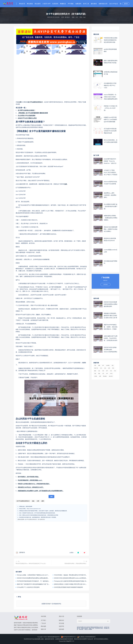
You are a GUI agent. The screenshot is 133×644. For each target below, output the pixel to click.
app (107, 373)
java (101, 368)
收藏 (51, 497)
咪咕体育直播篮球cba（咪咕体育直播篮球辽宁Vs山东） (31, 563)
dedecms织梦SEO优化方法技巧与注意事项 (110, 183)
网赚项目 (63, 4)
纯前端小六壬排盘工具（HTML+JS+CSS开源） (111, 108)
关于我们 (43, 620)
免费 (100, 376)
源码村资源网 (21, 519)
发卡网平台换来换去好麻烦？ (27, 110)
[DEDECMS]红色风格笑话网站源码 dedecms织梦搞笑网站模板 (73, 578)
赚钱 (95, 371)
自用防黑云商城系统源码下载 (111, 73)
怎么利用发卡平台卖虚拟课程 (27, 115)
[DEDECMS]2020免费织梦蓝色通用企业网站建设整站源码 (34, 578)
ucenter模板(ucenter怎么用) (111, 251)
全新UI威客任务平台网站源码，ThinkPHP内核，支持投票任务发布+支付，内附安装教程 (111, 338)
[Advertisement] (51, 78)
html (111, 373)
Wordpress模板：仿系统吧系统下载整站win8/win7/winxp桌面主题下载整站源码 (41, 575)
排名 (111, 371)
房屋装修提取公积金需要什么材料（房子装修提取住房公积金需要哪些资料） (41, 491)
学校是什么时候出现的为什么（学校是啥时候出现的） (34, 484)
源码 (43, 501)
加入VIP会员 (114, 4)
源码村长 (22, 552)
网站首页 (22, 4)
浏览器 (96, 376)
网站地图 (43, 626)
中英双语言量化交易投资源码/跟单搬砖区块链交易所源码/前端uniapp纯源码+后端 (111, 40)
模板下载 (96, 368)
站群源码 (55, 4)
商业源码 (38, 4)
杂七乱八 (68, 17)
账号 (107, 371)
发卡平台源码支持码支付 (35, 102)
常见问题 (61, 623)
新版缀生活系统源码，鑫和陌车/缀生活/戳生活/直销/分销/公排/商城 (111, 316)
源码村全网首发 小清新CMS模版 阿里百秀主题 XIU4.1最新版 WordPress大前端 (78, 584)
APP (103, 365)
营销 (113, 368)
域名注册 (111, 376)
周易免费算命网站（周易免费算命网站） (76, 563)
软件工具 (86, 4)
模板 (99, 373)
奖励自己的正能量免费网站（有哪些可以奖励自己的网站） (111, 229)
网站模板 (30, 4)
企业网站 (108, 365)
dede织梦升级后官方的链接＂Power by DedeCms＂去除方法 (110, 161)
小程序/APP (46, 4)
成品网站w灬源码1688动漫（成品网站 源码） (110, 195)
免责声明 (61, 626)
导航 (95, 373)
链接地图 (61, 629)
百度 (103, 371)
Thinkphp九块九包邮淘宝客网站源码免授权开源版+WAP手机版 (73, 581)
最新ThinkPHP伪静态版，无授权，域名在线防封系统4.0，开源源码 (111, 327)
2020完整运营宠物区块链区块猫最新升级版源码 (69, 587)
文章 (20, 102)
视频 (99, 365)
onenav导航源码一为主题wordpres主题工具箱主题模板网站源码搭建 (111, 97)
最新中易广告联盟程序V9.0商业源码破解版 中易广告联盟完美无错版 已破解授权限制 (42, 584)
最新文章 (43, 629)
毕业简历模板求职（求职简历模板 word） (30, 480)
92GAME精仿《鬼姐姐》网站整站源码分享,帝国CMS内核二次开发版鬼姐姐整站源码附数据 (81, 575)
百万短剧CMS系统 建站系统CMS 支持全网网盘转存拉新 (110, 131)
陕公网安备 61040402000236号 (86, 637)
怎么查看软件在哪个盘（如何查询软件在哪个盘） (111, 206)
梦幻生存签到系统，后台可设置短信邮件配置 (111, 141)
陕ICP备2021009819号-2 (69, 637)
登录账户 (49, 604)
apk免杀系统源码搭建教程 (110, 50)
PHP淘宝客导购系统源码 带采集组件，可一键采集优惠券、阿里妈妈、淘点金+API (42, 581)
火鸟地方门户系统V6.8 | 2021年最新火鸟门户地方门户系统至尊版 (111, 172)
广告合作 (43, 623)
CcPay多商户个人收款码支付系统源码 (28, 587)
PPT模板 (71, 4)
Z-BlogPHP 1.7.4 (70, 641)
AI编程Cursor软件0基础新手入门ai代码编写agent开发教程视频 (110, 119)
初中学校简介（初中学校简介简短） (29, 477)
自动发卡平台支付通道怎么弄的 (27, 118)
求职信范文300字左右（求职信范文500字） (31, 487)
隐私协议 (61, 620)
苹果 (95, 365)
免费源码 (78, 4)
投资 (105, 368)
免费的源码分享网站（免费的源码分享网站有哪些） (111, 218)
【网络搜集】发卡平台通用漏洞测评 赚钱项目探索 (33, 113)
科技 (115, 371)
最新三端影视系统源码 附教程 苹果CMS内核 (111, 62)
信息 (66, 184)
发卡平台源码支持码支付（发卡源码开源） (35, 519)
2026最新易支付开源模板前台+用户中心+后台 (110, 85)
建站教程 (94, 4)
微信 (113, 365)
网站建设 (105, 376)
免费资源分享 (103, 4)
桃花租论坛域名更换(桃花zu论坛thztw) (110, 239)
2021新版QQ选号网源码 (111, 262)
